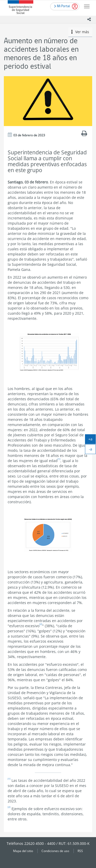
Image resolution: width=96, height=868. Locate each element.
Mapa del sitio (23, 851)
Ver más (80, 32)
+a (92, 440)
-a (92, 450)
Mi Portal (62, 6)
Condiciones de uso (55, 851)
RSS (80, 851)
